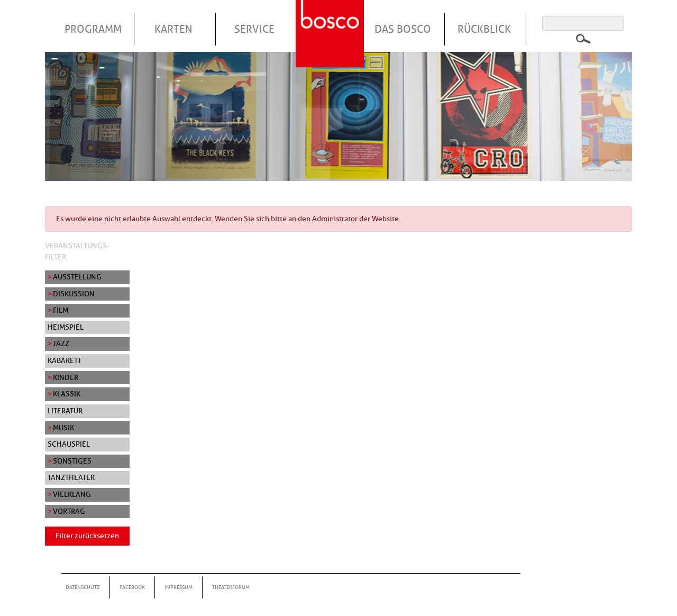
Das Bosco (403, 29)
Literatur (65, 411)
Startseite (331, 21)
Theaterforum (231, 587)
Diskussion (74, 294)
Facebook (132, 587)
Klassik (67, 394)
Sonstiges (72, 461)
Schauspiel (69, 444)
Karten (173, 29)
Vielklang (72, 494)
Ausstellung (77, 277)
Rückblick (484, 29)
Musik (63, 428)
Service (254, 29)
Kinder (66, 377)
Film (61, 310)
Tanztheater (71, 477)
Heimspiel (66, 327)
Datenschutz (83, 587)
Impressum (179, 587)
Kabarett (65, 360)
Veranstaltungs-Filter (77, 251)
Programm (93, 29)
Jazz (61, 343)
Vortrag (69, 511)
